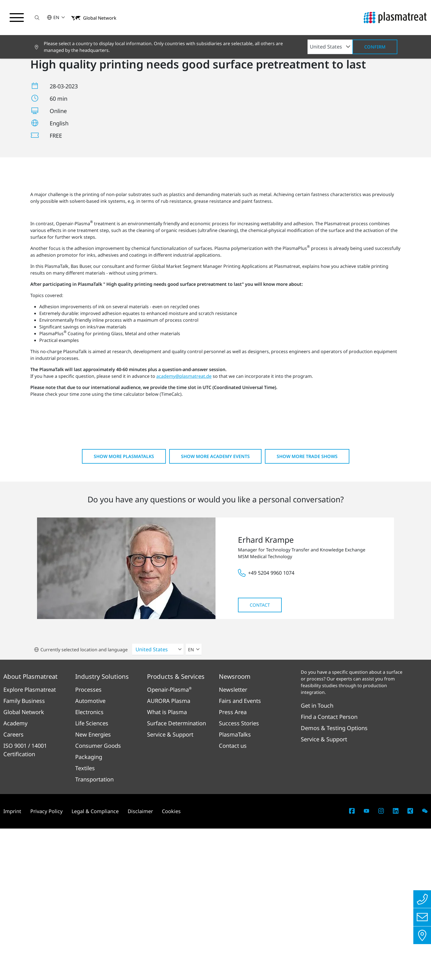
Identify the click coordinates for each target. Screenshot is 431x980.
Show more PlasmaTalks (124, 608)
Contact (260, 756)
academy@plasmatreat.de (184, 528)
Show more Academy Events (215, 608)
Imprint (12, 963)
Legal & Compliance (95, 963)
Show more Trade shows (307, 608)
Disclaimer (140, 963)
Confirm (375, 47)
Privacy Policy (46, 963)
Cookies (171, 963)
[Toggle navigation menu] (17, 18)
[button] (37, 18)
